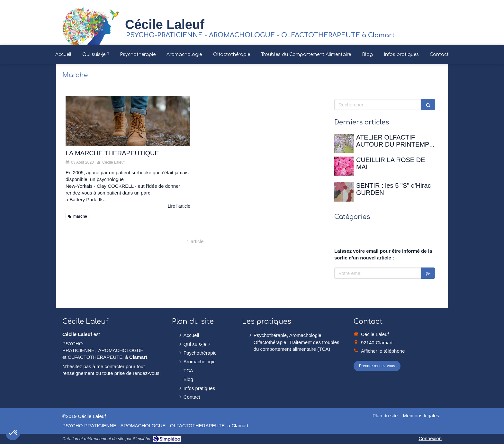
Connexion (430, 438)
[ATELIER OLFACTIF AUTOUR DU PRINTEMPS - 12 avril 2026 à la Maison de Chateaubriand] (344, 144)
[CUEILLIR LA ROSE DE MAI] (344, 166)
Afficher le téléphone (383, 351)
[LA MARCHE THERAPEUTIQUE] (128, 121)
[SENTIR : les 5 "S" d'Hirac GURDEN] (344, 192)
